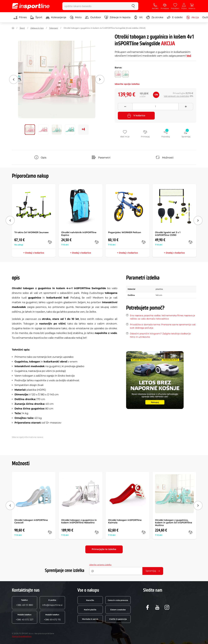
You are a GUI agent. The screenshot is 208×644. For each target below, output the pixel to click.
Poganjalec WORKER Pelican (125, 232)
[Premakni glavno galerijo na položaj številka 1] (43, 130)
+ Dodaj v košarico (34, 253)
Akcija (192, 17)
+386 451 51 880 (25, 603)
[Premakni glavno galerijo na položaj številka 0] (30, 130)
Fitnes (20, 17)
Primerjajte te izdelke (104, 549)
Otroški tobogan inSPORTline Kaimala (125, 521)
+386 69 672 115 (52, 617)
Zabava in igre (37, 28)
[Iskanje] (133, 6)
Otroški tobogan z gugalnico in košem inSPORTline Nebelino (79, 521)
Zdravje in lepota (117, 17)
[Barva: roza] (118, 74)
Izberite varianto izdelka (100, 565)
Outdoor (93, 17)
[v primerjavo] (50, 242)
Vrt (138, 17)
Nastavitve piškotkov (22, 636)
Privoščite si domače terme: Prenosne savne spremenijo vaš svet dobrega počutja (163, 326)
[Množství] (155, 107)
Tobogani (54, 28)
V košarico (136, 116)
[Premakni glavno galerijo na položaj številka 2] (57, 130)
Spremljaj (153, 571)
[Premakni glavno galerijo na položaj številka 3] (70, 130)
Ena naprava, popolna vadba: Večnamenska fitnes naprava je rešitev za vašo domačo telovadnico (162, 317)
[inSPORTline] (31, 6)
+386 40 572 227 (25, 617)
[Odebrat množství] (125, 107)
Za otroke (155, 17)
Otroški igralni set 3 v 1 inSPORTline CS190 (168, 234)
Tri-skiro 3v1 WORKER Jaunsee (31, 232)
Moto (76, 17)
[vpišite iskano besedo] (95, 6)
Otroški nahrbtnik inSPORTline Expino (79, 234)
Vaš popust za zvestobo (177, 96)
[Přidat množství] (186, 107)
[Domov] (13, 28)
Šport (36, 17)
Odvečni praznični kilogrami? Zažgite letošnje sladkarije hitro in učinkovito (160, 335)
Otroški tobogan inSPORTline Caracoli (31, 521)
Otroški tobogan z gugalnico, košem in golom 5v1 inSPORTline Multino (174, 523)
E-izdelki (175, 17)
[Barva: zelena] (125, 74)
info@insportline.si (52, 603)
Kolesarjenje (56, 17)
